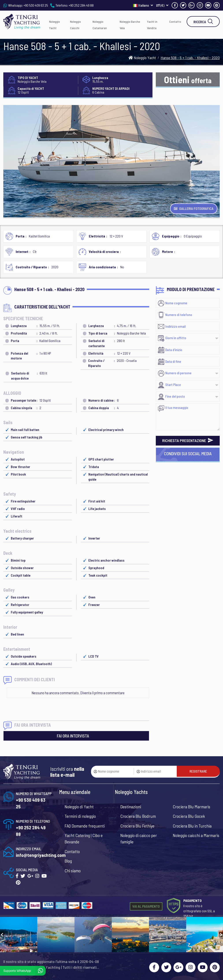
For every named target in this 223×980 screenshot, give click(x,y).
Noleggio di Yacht (79, 807)
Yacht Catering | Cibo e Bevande (84, 838)
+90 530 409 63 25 (36, 5)
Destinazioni (131, 807)
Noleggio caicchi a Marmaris (196, 835)
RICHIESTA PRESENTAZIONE (188, 440)
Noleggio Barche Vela (130, 25)
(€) (162, 5)
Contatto (175, 22)
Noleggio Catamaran (100, 25)
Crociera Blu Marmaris (191, 807)
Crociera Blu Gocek (189, 816)
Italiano (143, 5)
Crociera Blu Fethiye (137, 826)
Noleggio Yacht (55, 25)
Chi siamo (73, 871)
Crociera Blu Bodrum (138, 816)
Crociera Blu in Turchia (192, 826)
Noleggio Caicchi (75, 25)
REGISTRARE (198, 771)
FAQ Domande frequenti (85, 826)
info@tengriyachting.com (41, 855)
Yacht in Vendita (152, 25)
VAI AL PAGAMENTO (146, 906)
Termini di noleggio (80, 816)
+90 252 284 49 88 (81, 5)
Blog (68, 861)
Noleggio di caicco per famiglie (139, 838)
